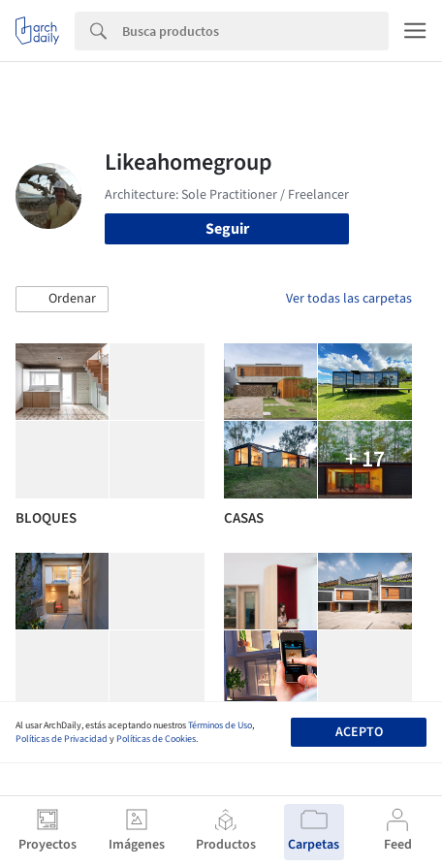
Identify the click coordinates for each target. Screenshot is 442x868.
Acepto (359, 732)
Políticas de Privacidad (62, 739)
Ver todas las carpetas (349, 299)
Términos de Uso (220, 725)
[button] (62, 300)
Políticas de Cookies (156, 739)
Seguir (227, 229)
